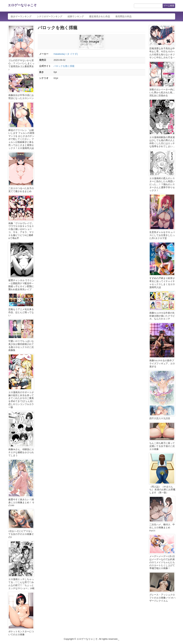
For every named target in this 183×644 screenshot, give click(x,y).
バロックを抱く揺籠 (64, 66)
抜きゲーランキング (21, 16)
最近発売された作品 (100, 16)
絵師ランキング (76, 16)
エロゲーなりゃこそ (22, 5)
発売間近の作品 (123, 16)
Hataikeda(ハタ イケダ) (66, 54)
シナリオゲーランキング (50, 16)
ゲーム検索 (169, 6)
